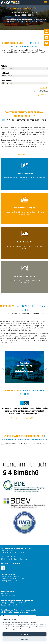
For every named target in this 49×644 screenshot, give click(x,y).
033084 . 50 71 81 (12, 557)
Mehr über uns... (25, 155)
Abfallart (5, 66)
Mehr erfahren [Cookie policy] (24, 629)
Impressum (5, 594)
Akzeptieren (24, 634)
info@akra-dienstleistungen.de (17, 559)
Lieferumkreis (7, 80)
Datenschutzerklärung (8, 596)
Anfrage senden (40, 95)
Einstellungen (25, 639)
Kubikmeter (6, 73)
